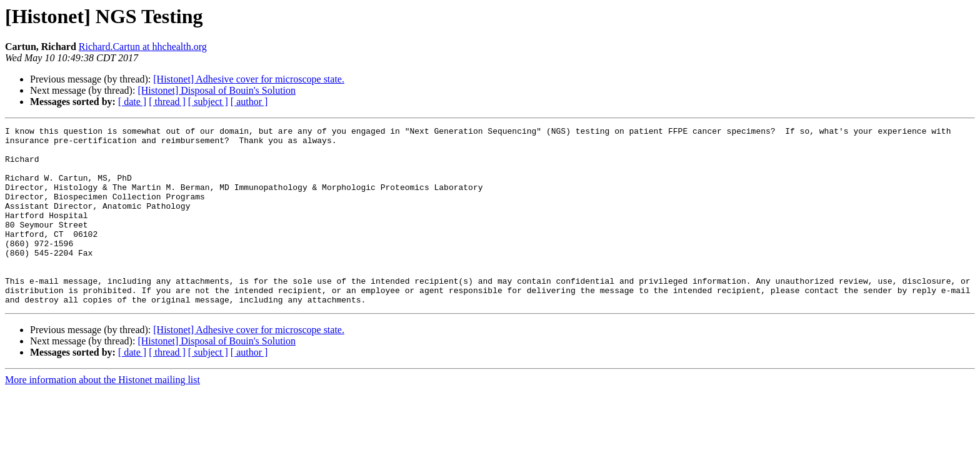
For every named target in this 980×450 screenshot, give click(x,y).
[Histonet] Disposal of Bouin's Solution (217, 90)
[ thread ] (167, 102)
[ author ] (249, 102)
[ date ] (132, 102)
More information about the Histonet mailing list (102, 415)
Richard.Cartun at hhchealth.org (143, 47)
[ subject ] (208, 102)
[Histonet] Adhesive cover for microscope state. (249, 79)
